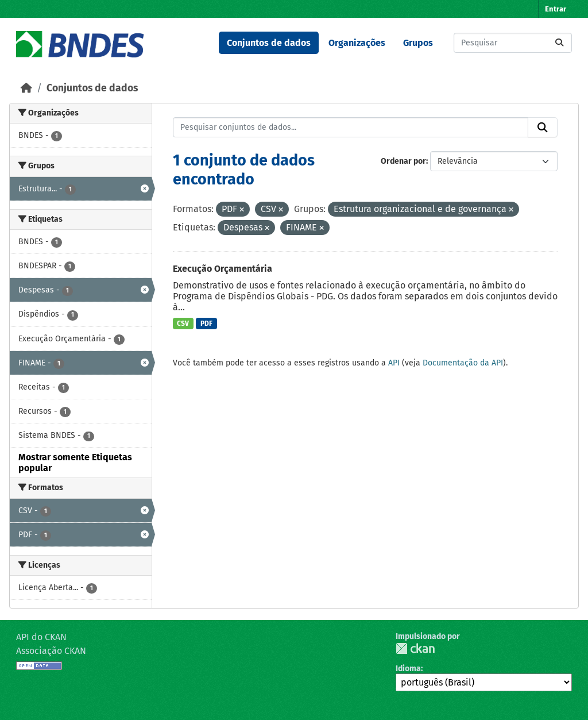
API (394, 363)
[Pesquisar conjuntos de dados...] (513, 43)
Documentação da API (463, 363)
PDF (206, 324)
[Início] (26, 88)
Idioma (408, 669)
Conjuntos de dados (269, 43)
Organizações (357, 43)
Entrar (556, 9)
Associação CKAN (51, 651)
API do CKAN (41, 637)
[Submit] (559, 43)
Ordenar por (403, 161)
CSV (183, 324)
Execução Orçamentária (223, 269)
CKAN (415, 648)
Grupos (418, 43)
